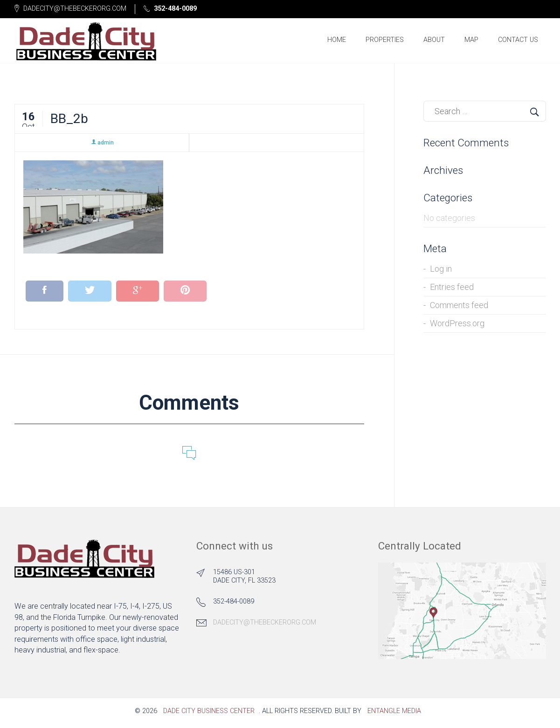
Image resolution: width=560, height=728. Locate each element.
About (434, 42)
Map (471, 42)
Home (337, 42)
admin (102, 146)
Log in (441, 272)
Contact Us (518, 42)
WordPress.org (457, 326)
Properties (385, 42)
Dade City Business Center (209, 714)
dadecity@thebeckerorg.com (265, 626)
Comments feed (459, 308)
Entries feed (452, 290)
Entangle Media (394, 714)
